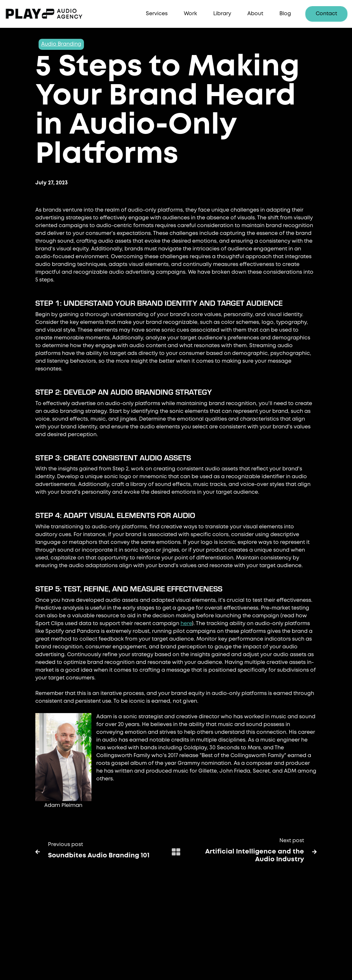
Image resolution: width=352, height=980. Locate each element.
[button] (157, 14)
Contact (326, 14)
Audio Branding (61, 44)
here (186, 624)
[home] (53, 14)
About (255, 14)
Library (222, 14)
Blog (285, 14)
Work (190, 14)
